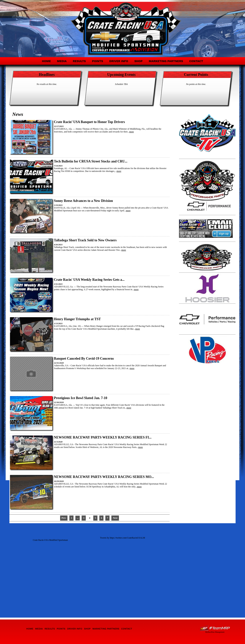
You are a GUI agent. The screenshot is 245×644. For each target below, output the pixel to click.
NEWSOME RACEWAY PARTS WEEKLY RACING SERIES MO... (104, 477)
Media (62, 61)
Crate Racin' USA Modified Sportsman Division (44, 26)
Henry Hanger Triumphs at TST (77, 319)
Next (115, 518)
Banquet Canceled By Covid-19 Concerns (84, 359)
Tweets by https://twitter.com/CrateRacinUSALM (123, 538)
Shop (139, 61)
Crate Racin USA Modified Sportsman (50, 540)
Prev (64, 518)
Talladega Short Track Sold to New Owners (85, 240)
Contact (196, 61)
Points (97, 61)
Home (46, 61)
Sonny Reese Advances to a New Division (83, 201)
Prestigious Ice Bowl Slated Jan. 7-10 (81, 398)
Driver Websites (215, 628)
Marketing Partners (166, 61)
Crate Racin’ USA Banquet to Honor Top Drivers (89, 122)
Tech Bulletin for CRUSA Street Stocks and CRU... (91, 161)
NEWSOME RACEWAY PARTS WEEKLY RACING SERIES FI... (103, 437)
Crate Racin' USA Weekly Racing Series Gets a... (89, 280)
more (132, 132)
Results (79, 61)
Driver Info (119, 61)
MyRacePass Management (215, 632)
